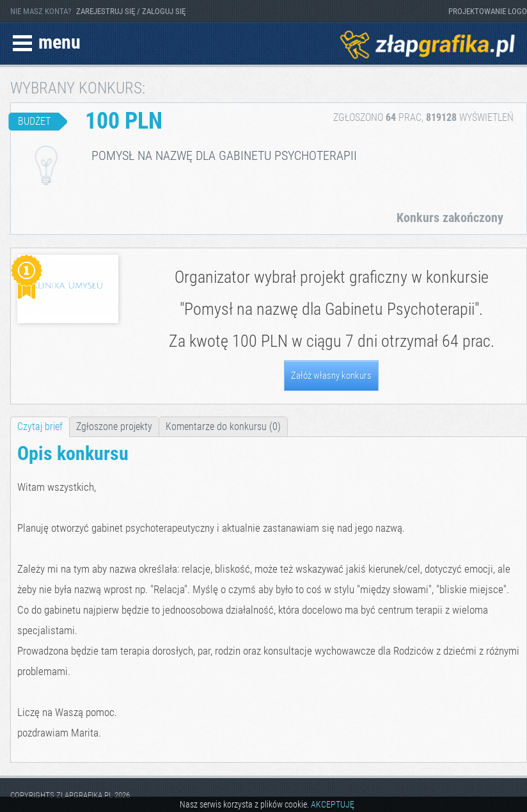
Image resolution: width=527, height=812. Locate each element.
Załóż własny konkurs (331, 376)
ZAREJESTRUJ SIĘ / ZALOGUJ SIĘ (131, 11)
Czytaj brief (40, 426)
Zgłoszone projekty (114, 426)
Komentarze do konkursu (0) (223, 426)
